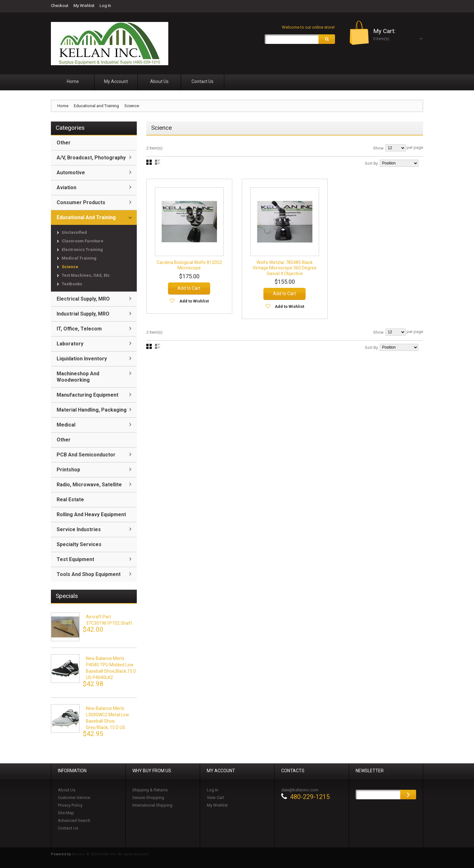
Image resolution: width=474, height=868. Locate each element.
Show (378, 148)
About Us (67, 790)
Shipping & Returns (150, 790)
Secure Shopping (148, 798)
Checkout (60, 6)
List (158, 162)
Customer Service (74, 798)
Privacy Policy (70, 805)
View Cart (215, 798)
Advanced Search (74, 820)
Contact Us (68, 828)
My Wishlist (84, 6)
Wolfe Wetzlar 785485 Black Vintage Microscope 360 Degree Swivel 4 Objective (285, 267)
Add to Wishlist (194, 300)
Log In (105, 6)
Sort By (371, 163)
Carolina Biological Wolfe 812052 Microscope (189, 265)
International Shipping (152, 805)
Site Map (66, 813)
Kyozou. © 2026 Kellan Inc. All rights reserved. (111, 854)
